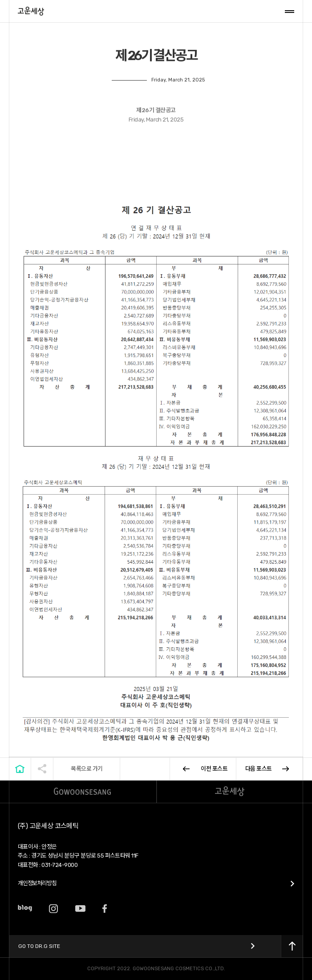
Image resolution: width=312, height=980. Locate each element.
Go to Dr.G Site (39, 946)
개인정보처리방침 (37, 883)
